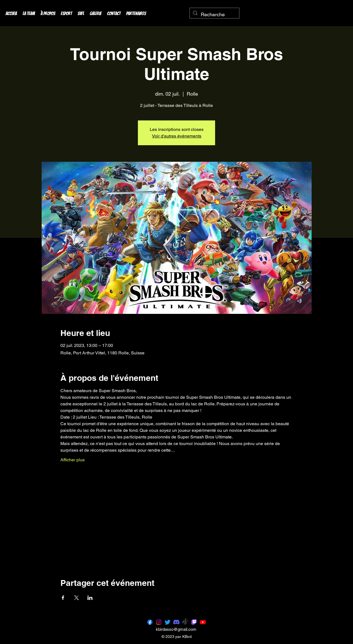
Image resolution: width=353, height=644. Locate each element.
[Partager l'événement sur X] (77, 598)
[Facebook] (150, 622)
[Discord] (176, 622)
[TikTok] (185, 622)
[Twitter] (168, 622)
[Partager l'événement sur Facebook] (63, 598)
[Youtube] (203, 622)
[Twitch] (194, 622)
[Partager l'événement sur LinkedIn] (90, 598)
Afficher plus (73, 460)
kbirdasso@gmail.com (176, 629)
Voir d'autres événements (177, 136)
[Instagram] (159, 622)
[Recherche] (214, 15)
